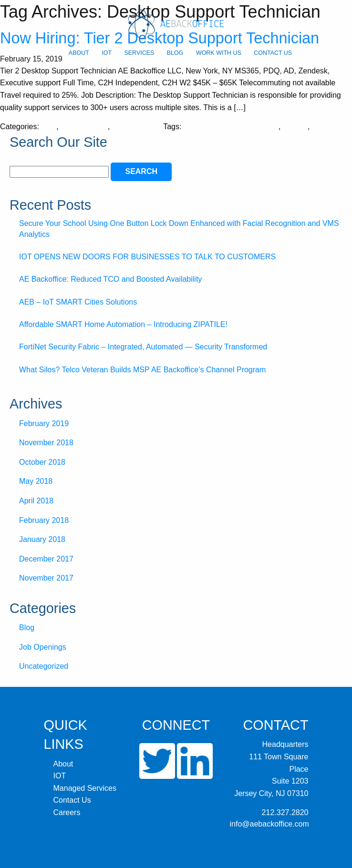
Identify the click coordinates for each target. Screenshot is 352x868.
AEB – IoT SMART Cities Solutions (78, 302)
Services (139, 53)
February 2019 (44, 424)
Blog (175, 53)
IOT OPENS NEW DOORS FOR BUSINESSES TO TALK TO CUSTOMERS (147, 257)
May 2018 (36, 481)
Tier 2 (321, 127)
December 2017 (46, 559)
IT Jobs (295, 127)
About (79, 53)
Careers (67, 812)
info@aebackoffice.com (269, 824)
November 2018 (46, 443)
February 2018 (44, 520)
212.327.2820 (285, 812)
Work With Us (219, 53)
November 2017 (46, 578)
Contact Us (273, 53)
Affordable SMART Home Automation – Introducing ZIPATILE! (123, 324)
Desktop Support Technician (231, 127)
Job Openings (84, 127)
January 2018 (42, 539)
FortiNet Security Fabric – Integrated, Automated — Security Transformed (143, 347)
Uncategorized (137, 127)
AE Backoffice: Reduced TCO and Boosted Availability (110, 279)
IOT (107, 53)
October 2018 (42, 462)
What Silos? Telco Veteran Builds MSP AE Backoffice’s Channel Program (142, 370)
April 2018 (36, 501)
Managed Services (85, 788)
